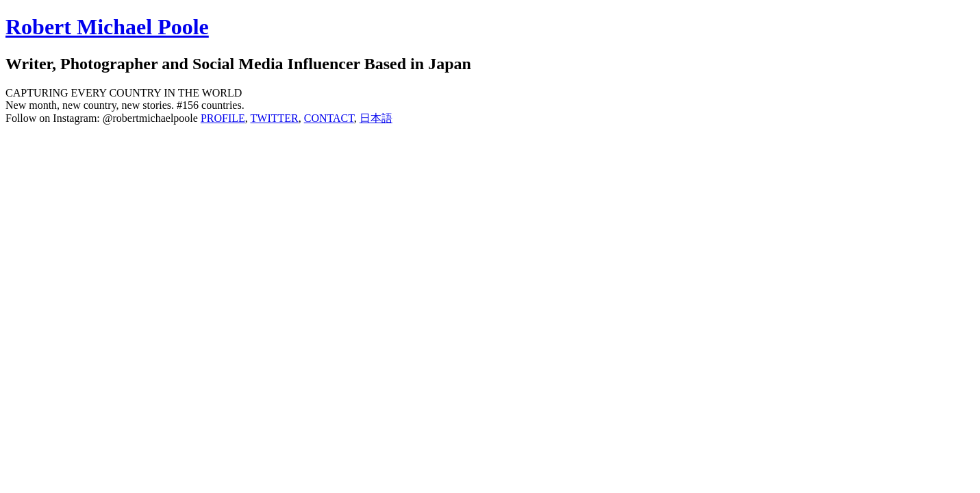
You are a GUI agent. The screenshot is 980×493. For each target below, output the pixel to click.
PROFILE (223, 118)
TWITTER (275, 118)
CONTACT (329, 118)
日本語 (376, 118)
